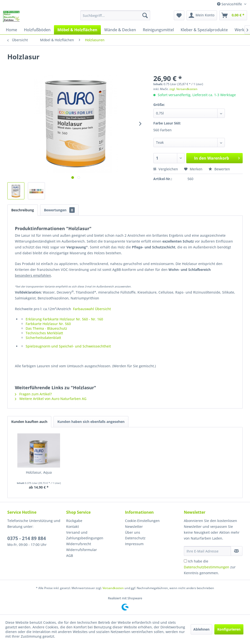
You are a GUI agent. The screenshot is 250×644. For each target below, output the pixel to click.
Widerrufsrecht (79, 544)
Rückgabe (74, 521)
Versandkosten (113, 588)
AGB (70, 556)
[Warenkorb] (233, 15)
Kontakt (73, 526)
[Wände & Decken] (120, 30)
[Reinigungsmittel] (158, 30)
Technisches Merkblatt (44, 333)
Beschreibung (23, 210)
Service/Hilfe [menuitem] (230, 4)
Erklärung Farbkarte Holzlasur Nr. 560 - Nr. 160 (64, 319)
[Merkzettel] (179, 15)
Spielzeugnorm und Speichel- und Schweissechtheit (68, 346)
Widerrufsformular (82, 550)
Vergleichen (166, 169)
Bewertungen (59, 210)
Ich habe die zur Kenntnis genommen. (210, 567)
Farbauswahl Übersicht (92, 309)
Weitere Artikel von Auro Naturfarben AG (51, 399)
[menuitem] (115, 15)
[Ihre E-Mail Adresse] (207, 551)
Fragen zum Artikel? (33, 394)
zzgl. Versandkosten (183, 89)
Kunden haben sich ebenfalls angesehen (91, 422)
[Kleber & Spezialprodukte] (204, 30)
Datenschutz (135, 538)
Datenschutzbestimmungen (207, 567)
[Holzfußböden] (37, 30)
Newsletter (134, 526)
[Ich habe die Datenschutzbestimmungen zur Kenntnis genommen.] (185, 561)
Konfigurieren (229, 629)
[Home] (11, 30)
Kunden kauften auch (29, 422)
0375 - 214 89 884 (27, 538)
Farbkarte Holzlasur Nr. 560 (48, 324)
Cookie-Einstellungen (142, 521)
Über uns (133, 532)
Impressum (134, 544)
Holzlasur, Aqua (39, 472)
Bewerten (219, 169)
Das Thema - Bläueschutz (46, 328)
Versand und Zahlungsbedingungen (85, 535)
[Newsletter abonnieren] (237, 551)
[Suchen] (145, 15)
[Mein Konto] (202, 15)
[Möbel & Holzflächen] (77, 30)
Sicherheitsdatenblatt (43, 338)
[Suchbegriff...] (115, 15)
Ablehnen (201, 629)
